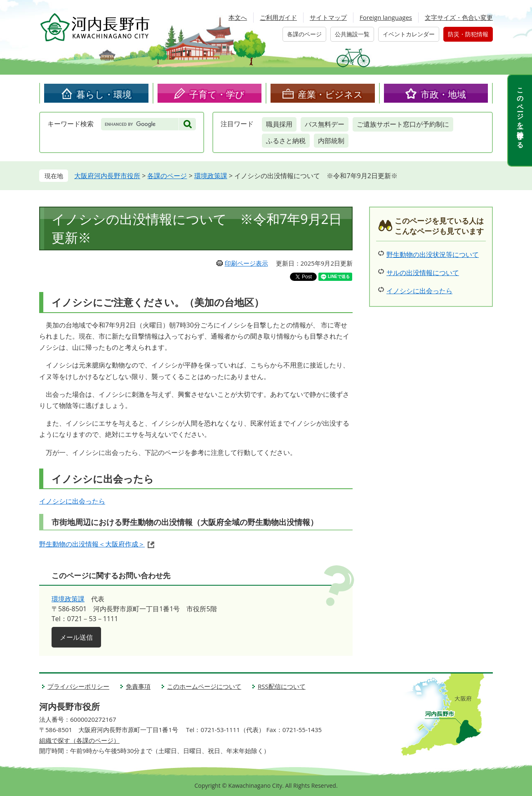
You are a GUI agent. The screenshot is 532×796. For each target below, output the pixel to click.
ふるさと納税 (286, 141)
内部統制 (331, 141)
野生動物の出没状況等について (433, 254)
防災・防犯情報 (468, 34)
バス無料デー (325, 124)
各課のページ (304, 34)
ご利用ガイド (278, 17)
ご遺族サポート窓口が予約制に (403, 124)
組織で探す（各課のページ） (79, 740)
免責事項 (138, 686)
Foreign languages (386, 17)
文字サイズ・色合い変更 (459, 17)
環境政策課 (211, 176)
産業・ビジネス (330, 94)
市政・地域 (443, 94)
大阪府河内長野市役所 (107, 176)
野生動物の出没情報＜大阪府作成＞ (92, 544)
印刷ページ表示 (246, 263)
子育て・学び (217, 94)
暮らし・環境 (104, 94)
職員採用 (279, 124)
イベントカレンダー (409, 34)
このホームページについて (204, 686)
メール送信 (76, 637)
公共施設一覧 (352, 34)
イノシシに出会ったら (72, 501)
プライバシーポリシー (78, 686)
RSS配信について (282, 686)
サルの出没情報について (423, 273)
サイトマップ (328, 17)
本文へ (238, 17)
